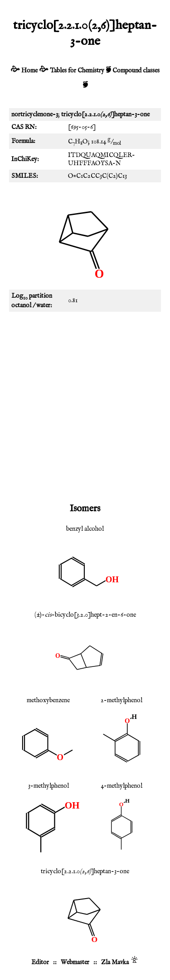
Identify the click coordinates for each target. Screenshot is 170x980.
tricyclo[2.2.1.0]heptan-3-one (85, 871)
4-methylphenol (121, 786)
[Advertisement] (85, 406)
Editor (40, 962)
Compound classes (136, 71)
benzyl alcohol (85, 529)
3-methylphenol (49, 786)
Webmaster (75, 962)
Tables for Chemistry (77, 71)
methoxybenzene (48, 700)
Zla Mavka (115, 962)
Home (29, 71)
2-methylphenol (121, 700)
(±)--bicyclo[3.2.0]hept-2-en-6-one (85, 615)
